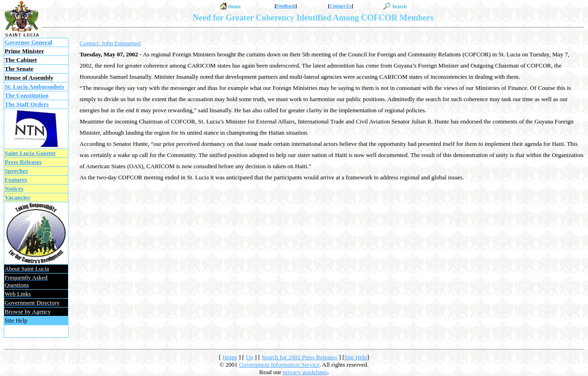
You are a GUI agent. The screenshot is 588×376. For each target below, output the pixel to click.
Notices (14, 188)
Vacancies (17, 197)
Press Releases (23, 162)
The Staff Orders (27, 104)
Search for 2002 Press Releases (299, 357)
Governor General (28, 42)
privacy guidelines (305, 372)
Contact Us (341, 6)
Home (230, 357)
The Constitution (27, 95)
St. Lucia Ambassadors (34, 86)
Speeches (16, 171)
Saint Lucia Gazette (30, 153)
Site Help (356, 357)
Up (250, 357)
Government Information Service (280, 365)
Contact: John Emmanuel (110, 43)
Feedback (286, 6)
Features (16, 180)
